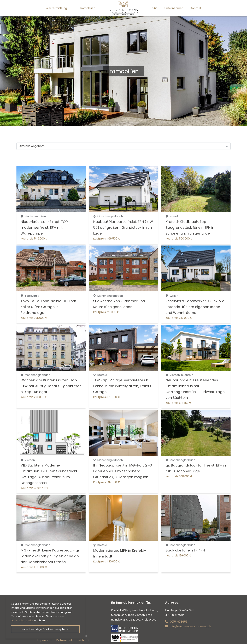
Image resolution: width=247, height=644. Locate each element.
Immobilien (88, 8)
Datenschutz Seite (22, 621)
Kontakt (196, 8)
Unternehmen (174, 8)
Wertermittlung (56, 8)
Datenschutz (65, 640)
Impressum (45, 640)
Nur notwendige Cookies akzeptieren (45, 629)
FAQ (155, 8)
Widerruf (84, 640)
